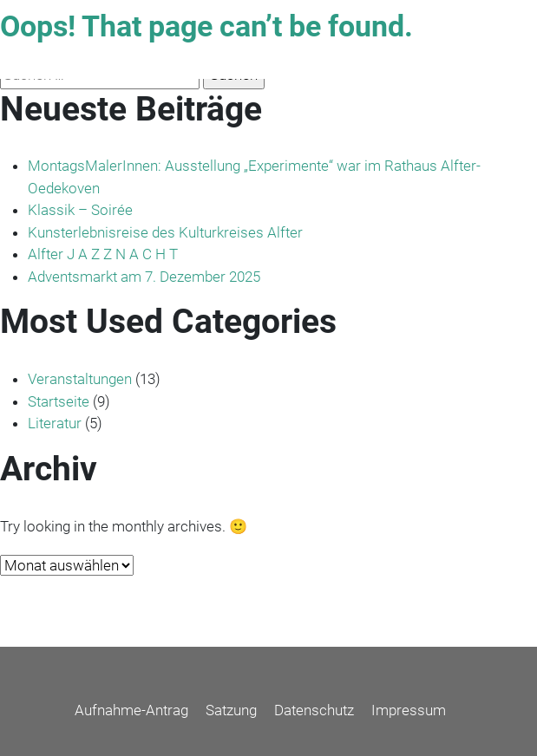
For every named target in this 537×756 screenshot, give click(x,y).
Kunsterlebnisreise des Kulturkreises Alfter (165, 232)
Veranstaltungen (80, 379)
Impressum (409, 710)
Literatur (55, 423)
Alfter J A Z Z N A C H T (103, 254)
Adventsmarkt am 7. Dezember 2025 (144, 277)
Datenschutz (314, 710)
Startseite (59, 401)
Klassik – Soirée (80, 210)
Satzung (231, 710)
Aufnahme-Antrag (131, 710)
